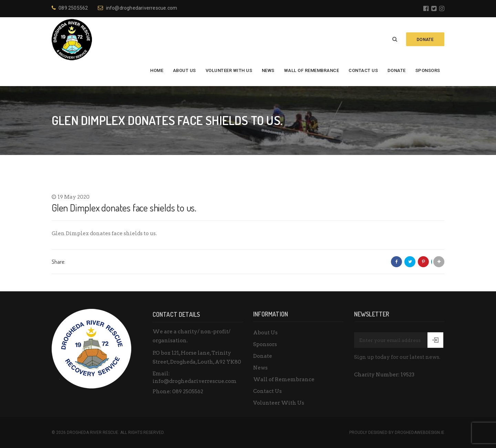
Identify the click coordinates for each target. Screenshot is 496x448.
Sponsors (428, 70)
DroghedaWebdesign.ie (420, 433)
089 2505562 (70, 8)
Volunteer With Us (229, 70)
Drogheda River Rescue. (93, 433)
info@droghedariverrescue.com (137, 8)
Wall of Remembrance (312, 70)
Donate (397, 70)
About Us (184, 70)
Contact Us (363, 70)
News (268, 70)
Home (157, 70)
